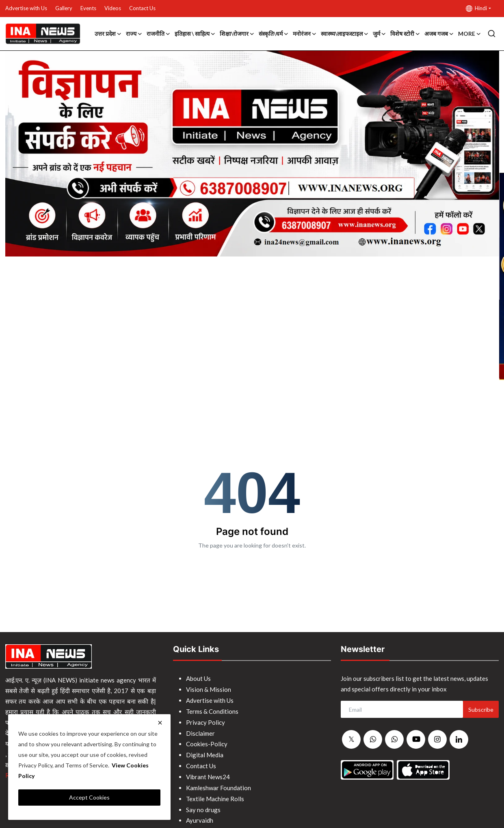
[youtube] (416, 739)
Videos (113, 8)
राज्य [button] (134, 34)
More (470, 34)
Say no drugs (203, 805)
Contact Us (142, 8)
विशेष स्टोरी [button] (405, 34)
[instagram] (437, 739)
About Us (198, 678)
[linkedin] (459, 739)
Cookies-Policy (207, 742)
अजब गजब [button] (439, 34)
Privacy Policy (205, 721)
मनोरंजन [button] (305, 34)
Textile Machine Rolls (215, 795)
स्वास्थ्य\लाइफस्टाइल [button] (345, 34)
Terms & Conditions (212, 710)
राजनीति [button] (159, 34)
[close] (160, 723)
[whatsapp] (373, 740)
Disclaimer (200, 731)
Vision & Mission (209, 689)
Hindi (476, 8)
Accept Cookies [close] (89, 797)
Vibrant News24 (208, 774)
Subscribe (481, 710)
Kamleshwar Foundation (218, 784)
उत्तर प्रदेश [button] (108, 34)
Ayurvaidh (200, 816)
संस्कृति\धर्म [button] (274, 34)
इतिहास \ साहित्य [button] (195, 34)
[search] (492, 34)
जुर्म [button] (380, 34)
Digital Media (205, 752)
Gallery (64, 8)
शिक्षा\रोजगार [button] (237, 34)
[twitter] (351, 740)
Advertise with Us (26, 8)
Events (88, 8)
